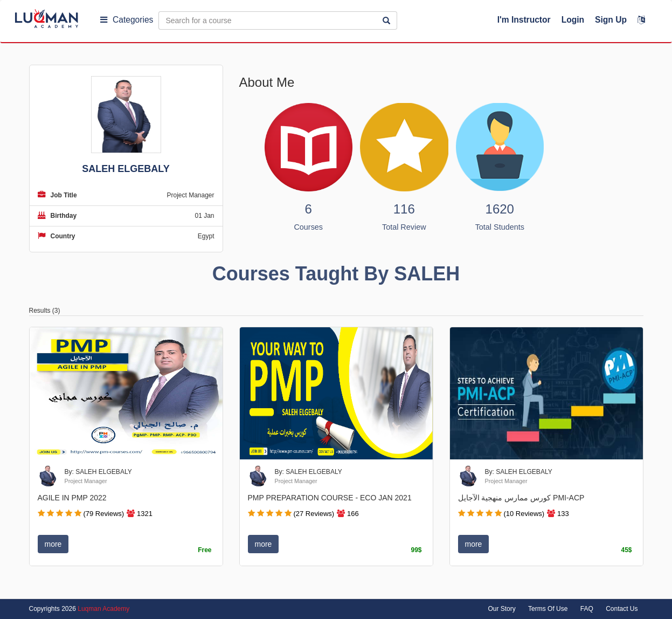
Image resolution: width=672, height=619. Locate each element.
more (53, 544)
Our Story (501, 609)
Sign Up (611, 20)
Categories (127, 20)
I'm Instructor (524, 20)
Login (573, 20)
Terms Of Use (548, 609)
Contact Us (622, 609)
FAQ (587, 609)
